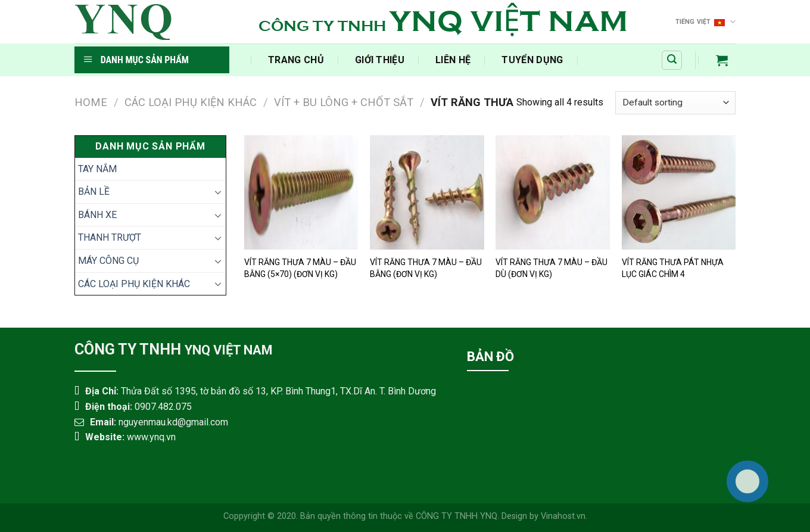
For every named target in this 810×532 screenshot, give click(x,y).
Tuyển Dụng (532, 60)
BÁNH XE (97, 215)
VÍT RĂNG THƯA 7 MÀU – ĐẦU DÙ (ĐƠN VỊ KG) (552, 268)
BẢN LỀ (94, 192)
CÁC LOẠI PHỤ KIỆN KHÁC (191, 102)
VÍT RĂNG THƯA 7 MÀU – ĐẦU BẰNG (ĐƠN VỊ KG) (426, 268)
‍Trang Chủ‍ (296, 60)
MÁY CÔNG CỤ (108, 261)
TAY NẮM (97, 169)
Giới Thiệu (380, 60)
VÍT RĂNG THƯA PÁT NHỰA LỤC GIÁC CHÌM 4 (673, 268)
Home (91, 102)
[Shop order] (675, 103)
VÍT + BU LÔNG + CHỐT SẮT (344, 102)
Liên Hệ (453, 60)
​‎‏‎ (237, 60)
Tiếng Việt (706, 22)
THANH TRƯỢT (110, 237)
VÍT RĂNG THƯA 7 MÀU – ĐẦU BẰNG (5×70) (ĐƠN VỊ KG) (300, 268)
